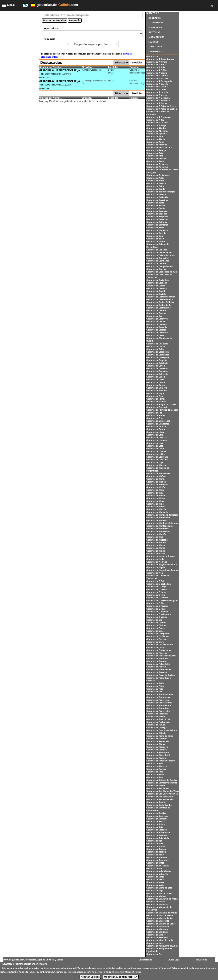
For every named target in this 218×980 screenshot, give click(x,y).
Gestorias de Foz (154, 413)
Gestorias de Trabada (157, 857)
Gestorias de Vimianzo (157, 932)
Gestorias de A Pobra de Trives (161, 106)
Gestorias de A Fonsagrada (159, 81)
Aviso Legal (174, 960)
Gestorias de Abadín (156, 128)
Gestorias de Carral (156, 291)
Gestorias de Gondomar (158, 424)
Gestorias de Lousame (157, 460)
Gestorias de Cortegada (158, 357)
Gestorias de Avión (155, 178)
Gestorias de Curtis (156, 379)
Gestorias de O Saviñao (157, 612)
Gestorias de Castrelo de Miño (161, 297)
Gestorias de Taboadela (158, 838)
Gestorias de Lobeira (156, 451)
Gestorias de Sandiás (156, 802)
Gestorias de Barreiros (157, 200)
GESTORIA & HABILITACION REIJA (60, 70)
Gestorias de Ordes (155, 628)
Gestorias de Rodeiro (156, 769)
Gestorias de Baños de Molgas (161, 192)
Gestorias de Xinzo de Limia (160, 940)
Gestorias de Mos (155, 537)
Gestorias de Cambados (158, 261)
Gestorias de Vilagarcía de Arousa (162, 899)
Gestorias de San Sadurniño (160, 797)
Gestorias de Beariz (156, 208)
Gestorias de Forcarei (157, 407)
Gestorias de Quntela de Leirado (162, 730)
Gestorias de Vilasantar (158, 929)
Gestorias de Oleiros (156, 625)
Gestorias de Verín (155, 885)
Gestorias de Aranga (156, 150)
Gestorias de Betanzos (157, 219)
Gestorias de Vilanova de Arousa (162, 913)
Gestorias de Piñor (155, 686)
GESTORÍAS (154, 32)
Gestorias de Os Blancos (158, 636)
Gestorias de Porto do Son (159, 719)
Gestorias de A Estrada (157, 79)
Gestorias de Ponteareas (158, 697)
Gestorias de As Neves (157, 164)
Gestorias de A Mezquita (158, 98)
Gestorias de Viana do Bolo (159, 888)
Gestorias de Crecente (157, 368)
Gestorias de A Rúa (155, 120)
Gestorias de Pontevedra (158, 711)
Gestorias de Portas (156, 717)
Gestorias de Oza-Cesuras (159, 650)
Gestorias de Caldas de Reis (159, 252)
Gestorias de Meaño (156, 487)
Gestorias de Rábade (156, 733)
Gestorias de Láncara (157, 437)
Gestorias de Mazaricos (157, 484)
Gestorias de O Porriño (157, 606)
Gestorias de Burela (156, 241)
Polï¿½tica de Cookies (130, 972)
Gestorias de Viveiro (156, 935)
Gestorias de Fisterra (156, 402)
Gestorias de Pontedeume (159, 705)
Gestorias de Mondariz (157, 512)
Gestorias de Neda (155, 559)
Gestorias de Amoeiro (157, 145)
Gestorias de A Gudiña (157, 87)
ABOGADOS (154, 18)
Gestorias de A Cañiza (157, 70)
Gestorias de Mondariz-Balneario (162, 515)
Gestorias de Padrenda (157, 659)
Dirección (87, 67)
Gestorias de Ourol (155, 642)
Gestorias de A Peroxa (157, 103)
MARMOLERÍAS (156, 37)
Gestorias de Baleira (156, 183)
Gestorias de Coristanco (158, 355)
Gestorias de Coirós (156, 346)
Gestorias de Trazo (155, 863)
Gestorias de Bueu (155, 239)
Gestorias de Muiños (156, 543)
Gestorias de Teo (154, 841)
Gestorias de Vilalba (156, 901)
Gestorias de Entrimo (157, 390)
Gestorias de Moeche (156, 509)
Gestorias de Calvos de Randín (161, 255)
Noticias (137, 62)
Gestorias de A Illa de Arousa (160, 59)
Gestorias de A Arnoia (157, 62)
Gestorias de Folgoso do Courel (161, 404)
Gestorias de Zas (154, 954)
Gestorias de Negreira (157, 562)
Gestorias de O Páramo (157, 598)
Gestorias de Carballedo (158, 280)
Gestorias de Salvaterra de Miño (162, 783)
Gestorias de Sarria (155, 821)
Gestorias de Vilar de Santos (160, 918)
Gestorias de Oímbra (156, 623)
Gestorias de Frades (156, 415)
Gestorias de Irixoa (155, 432)
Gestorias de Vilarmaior (158, 926)
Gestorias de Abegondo (157, 131)
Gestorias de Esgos (155, 393)
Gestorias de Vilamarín (157, 904)
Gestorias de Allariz (156, 139)
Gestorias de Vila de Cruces (159, 893)
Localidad (113, 67)
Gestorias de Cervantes (157, 332)
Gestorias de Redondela (158, 741)
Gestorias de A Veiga (156, 125)
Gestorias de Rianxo (156, 744)
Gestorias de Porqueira (157, 714)
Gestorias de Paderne (157, 653)
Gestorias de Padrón (156, 661)
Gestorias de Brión (155, 236)
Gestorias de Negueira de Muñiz (162, 565)
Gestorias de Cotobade (157, 363)
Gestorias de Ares (155, 156)
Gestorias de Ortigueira (158, 634)
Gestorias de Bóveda (156, 233)
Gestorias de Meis (155, 493)
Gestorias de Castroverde (159, 308)
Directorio (121, 62)
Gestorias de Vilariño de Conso (161, 924)
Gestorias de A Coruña (157, 76)
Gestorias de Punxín (156, 725)
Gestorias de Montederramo (160, 526)
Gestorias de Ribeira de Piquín (161, 761)
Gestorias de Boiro (155, 228)
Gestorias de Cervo (155, 335)
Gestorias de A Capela (157, 73)
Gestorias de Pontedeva (158, 708)
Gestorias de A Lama (156, 90)
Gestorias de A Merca (157, 95)
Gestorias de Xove (155, 943)
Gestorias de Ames (155, 142)
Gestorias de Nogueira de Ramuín (163, 570)
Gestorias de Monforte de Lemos (162, 523)
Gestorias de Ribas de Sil (158, 755)
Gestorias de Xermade (157, 937)
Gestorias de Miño (155, 504)
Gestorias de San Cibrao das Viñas (163, 791)
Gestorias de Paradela (157, 672)
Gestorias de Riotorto (157, 766)
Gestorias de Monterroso (158, 531)
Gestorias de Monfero (157, 520)
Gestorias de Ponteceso (158, 700)
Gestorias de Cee (154, 316)
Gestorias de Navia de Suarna (160, 556)
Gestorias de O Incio (156, 592)
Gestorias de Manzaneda (158, 473)
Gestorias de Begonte (157, 214)
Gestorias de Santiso (156, 813)
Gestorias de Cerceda (157, 324)
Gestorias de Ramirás (157, 739)
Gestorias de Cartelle (156, 294)
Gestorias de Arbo (155, 153)
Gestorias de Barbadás (157, 197)
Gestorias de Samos (156, 786)
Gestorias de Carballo (157, 283)
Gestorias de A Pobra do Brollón (162, 109)
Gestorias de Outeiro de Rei (160, 645)
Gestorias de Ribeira (156, 758)
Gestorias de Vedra (155, 879)
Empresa (134, 67)
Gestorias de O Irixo (156, 595)
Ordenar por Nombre (51, 67)
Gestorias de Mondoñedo (158, 518)
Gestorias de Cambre (156, 263)
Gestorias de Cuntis (156, 377)
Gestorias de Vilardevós (158, 921)
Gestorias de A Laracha (157, 92)
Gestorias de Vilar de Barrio (160, 915)
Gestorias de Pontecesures (159, 703)
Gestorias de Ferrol (155, 399)
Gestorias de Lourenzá (157, 457)
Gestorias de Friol (155, 418)
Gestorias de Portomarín (158, 722)
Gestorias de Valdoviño (157, 874)
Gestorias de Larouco (157, 440)
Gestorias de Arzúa (155, 161)
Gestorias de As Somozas (158, 175)
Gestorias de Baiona (156, 181)
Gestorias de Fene (155, 396)
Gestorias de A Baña (156, 65)
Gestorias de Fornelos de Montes (162, 410)
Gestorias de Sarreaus (157, 819)
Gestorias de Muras (156, 545)
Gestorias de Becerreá (157, 211)
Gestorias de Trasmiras (157, 860)
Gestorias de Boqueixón (158, 230)
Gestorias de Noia (155, 573)
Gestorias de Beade (156, 206)
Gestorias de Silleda (156, 824)
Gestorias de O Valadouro (159, 614)
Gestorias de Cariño (156, 286)
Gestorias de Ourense (157, 639)
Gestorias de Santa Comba (159, 805)
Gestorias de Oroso (156, 631)
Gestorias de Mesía (155, 501)
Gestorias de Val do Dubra (159, 871)
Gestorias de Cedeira (156, 313)
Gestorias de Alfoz (155, 136)
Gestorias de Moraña (156, 534)
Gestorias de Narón (156, 554)
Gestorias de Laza (155, 446)
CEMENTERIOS (156, 51)
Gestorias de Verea (155, 882)
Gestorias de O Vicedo (157, 617)
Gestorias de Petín (155, 683)
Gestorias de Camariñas (158, 258)
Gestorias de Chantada (157, 344)
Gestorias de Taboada (157, 835)
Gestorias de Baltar (156, 186)
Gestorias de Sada (155, 777)
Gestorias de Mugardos (157, 540)
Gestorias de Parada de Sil (159, 670)
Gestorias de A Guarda (157, 84)
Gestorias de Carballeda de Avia (162, 272)
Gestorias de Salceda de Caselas (162, 780)
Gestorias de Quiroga (157, 728)
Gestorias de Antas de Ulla (159, 148)
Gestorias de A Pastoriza (158, 101)
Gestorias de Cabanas (157, 250)
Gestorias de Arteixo (156, 159)
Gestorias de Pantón (156, 667)
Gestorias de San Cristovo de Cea (162, 794)
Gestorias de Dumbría (157, 388)
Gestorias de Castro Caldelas (160, 302)
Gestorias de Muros (156, 548)
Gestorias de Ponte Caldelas (160, 694)
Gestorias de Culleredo (157, 374)
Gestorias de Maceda (156, 465)
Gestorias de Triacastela (158, 866)
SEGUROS (153, 42)
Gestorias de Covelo (156, 366)
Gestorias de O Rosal (156, 609)
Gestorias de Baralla (156, 194)
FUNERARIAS (155, 27)
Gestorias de (152, 56)
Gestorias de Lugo (155, 462)
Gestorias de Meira (155, 490)
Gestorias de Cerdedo (157, 327)
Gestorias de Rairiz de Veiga (160, 736)
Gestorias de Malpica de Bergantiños (158, 469)
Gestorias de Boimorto (157, 225)
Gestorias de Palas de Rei (158, 664)
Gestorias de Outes (155, 648)
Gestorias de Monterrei (157, 529)
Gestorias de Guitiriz (156, 426)
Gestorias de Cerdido (156, 330)
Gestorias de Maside (156, 482)
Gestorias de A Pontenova (159, 117)
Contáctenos (145, 960)
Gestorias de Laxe (155, 443)
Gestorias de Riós (155, 763)
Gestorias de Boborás (157, 222)
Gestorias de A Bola (156, 67)
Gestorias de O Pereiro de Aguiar (162, 601)
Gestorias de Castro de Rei (159, 305)
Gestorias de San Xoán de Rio (160, 799)
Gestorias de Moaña (156, 507)
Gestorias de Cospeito (157, 360)
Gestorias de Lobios (156, 454)
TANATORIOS (155, 47)
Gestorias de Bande (156, 189)
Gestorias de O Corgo (156, 587)
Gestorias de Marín (155, 479)
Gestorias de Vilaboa (156, 896)
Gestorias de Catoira (156, 310)
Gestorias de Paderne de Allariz (161, 656)
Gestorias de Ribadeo (157, 750)
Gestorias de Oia (154, 620)
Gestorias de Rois (155, 772)
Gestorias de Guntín (156, 429)
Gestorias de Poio (155, 689)
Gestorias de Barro (155, 203)
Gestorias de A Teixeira (157, 123)
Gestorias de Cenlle (156, 321)
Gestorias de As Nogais (157, 167)
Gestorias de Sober (155, 827)
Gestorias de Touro (155, 855)
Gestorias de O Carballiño (159, 584)
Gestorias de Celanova (157, 319)
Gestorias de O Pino (156, 603)
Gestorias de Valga (155, 877)
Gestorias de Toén (155, 843)
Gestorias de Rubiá (155, 774)
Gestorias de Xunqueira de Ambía (163, 946)
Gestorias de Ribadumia (158, 752)
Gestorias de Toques (156, 849)
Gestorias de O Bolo (156, 581)
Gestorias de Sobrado (157, 830)
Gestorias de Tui (154, 868)
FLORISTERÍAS (156, 23)
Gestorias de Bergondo (157, 217)
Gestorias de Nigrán (156, 567)
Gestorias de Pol (154, 692)
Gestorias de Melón (156, 498)
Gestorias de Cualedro (157, 371)
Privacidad (202, 960)
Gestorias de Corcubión (158, 352)
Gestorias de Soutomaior (158, 832)
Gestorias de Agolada (157, 134)
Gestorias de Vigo (155, 890)
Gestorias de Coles (155, 349)
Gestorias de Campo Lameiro (160, 266)
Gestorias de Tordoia (156, 852)
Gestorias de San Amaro (158, 788)
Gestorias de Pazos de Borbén (161, 675)
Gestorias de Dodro (156, 382)
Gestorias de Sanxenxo (157, 816)
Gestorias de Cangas (156, 269)
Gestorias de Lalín (155, 435)
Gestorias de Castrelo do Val (160, 299)
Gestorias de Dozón (156, 385)
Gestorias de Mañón (156, 476)
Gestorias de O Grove (157, 590)
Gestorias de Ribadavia (157, 747)
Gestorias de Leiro (155, 449)
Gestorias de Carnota (157, 288)
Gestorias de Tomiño (156, 846)
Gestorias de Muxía (156, 551)
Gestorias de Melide (156, 496)
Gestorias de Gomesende (158, 421)
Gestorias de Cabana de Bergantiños (158, 245)
